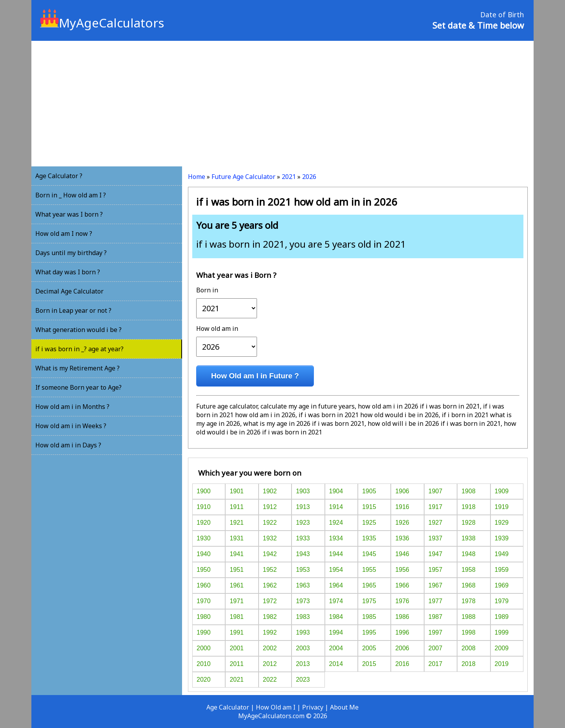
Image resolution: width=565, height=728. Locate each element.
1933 (303, 538)
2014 (336, 664)
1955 (369, 570)
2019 (502, 664)
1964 (336, 585)
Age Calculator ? (59, 176)
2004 (336, 648)
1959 (502, 570)
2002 (270, 648)
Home (197, 177)
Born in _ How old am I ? (71, 195)
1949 (502, 554)
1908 (468, 491)
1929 (502, 523)
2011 (237, 664)
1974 (336, 601)
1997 (436, 632)
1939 (502, 538)
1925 (369, 523)
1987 (436, 617)
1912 (270, 507)
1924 (336, 523)
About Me (344, 707)
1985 (369, 617)
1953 (303, 570)
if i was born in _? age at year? (79, 349)
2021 (289, 177)
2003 (303, 648)
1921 (237, 523)
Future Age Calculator (243, 177)
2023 (303, 680)
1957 (436, 570)
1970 (204, 601)
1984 (336, 617)
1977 (436, 601)
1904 (336, 491)
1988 (468, 617)
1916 (402, 507)
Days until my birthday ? (71, 253)
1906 (402, 491)
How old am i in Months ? (72, 407)
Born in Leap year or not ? (73, 310)
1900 (204, 491)
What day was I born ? (68, 272)
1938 (468, 538)
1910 (204, 507)
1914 (336, 507)
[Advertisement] (282, 104)
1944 (336, 554)
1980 (204, 617)
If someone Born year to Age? (78, 387)
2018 (468, 664)
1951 (237, 570)
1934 (336, 538)
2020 (204, 680)
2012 (270, 664)
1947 (436, 554)
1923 (303, 523)
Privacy (313, 707)
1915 (369, 507)
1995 (369, 632)
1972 (270, 601)
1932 (270, 538)
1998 (468, 632)
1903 (303, 491)
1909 (502, 491)
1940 (204, 554)
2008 (468, 648)
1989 (502, 617)
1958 (468, 570)
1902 (270, 491)
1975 (369, 601)
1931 (237, 538)
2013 (303, 664)
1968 (468, 585)
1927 (436, 523)
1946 (402, 554)
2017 (436, 664)
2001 (237, 648)
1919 (502, 507)
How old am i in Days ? (68, 445)
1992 (270, 632)
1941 (237, 554)
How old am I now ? (64, 234)
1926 (402, 523)
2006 (402, 648)
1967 (436, 585)
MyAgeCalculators (102, 23)
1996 (402, 632)
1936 (402, 538)
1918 (468, 507)
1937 (436, 538)
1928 (468, 523)
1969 (502, 585)
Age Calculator (228, 707)
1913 (303, 507)
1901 (237, 491)
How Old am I (276, 707)
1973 (303, 601)
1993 (303, 632)
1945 (369, 554)
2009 (502, 648)
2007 (436, 648)
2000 (204, 648)
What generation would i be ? (78, 330)
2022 (270, 680)
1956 (402, 570)
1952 (270, 570)
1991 (237, 632)
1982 (270, 617)
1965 (369, 585)
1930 (204, 538)
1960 (204, 585)
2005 (369, 648)
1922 (270, 523)
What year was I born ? (69, 214)
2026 (309, 177)
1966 (402, 585)
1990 (204, 632)
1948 (468, 554)
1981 (237, 617)
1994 (336, 632)
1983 (303, 617)
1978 (468, 601)
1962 (270, 585)
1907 (436, 491)
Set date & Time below (478, 25)
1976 (402, 601)
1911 (237, 507)
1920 (204, 523)
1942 (270, 554)
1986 (402, 617)
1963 (303, 585)
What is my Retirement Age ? (77, 368)
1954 (336, 570)
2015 (369, 664)
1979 (502, 601)
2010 (204, 664)
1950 (204, 570)
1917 (436, 507)
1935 (369, 538)
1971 (237, 601)
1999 (502, 632)
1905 (369, 491)
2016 (402, 664)
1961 (237, 585)
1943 (303, 554)
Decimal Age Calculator (69, 291)
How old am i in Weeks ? (71, 426)
